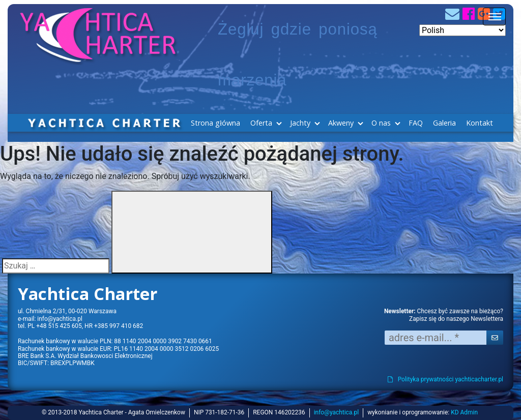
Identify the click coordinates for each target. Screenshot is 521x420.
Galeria (444, 123)
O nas (381, 123)
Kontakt (480, 123)
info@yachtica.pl (60, 319)
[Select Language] (462, 30)
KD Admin (464, 412)
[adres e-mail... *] (436, 338)
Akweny (341, 123)
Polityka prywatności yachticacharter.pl (445, 379)
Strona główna (215, 123)
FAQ (416, 123)
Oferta (261, 123)
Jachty (300, 123)
